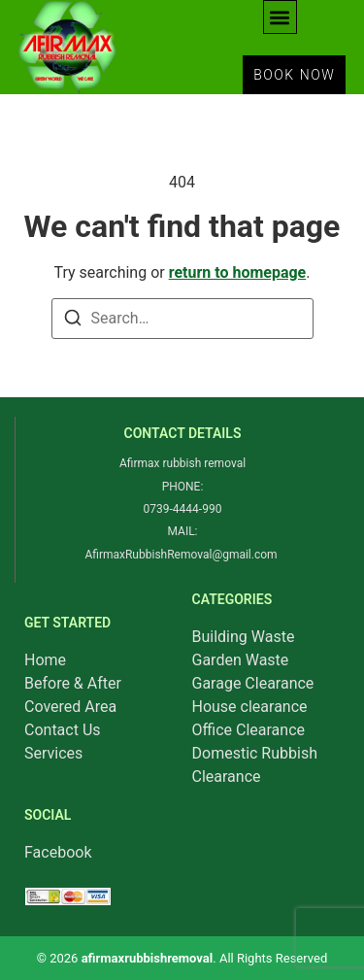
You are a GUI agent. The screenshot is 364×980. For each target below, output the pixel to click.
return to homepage (238, 272)
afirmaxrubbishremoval (148, 958)
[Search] (73, 321)
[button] (280, 17)
